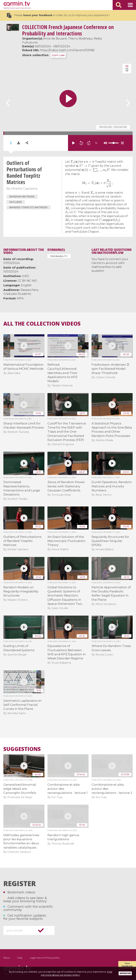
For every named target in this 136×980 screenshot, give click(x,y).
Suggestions (22, 749)
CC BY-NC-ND (27, 281)
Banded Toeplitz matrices (28, 207)
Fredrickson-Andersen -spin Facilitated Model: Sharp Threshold (111, 369)
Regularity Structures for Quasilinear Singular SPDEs (110, 541)
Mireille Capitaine (24, 188)
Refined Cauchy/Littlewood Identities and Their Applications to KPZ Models (63, 373)
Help (20, 958)
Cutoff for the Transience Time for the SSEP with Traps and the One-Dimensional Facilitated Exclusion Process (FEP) (67, 432)
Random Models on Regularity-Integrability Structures (21, 591)
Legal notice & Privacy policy (45, 958)
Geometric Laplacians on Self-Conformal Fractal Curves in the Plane (22, 705)
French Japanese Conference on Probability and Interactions (68, 30)
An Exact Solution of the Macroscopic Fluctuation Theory (66, 541)
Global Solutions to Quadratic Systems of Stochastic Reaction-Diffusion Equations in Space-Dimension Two (65, 596)
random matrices (22, 196)
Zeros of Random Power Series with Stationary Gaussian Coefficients (66, 486)
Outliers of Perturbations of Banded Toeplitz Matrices (22, 541)
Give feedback (127, 965)
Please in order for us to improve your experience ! (58, 15)
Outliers (16, 202)
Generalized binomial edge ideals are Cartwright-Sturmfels (20, 789)
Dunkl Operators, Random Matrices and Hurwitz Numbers (112, 486)
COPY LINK (58, 55)
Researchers (29, 290)
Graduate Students (17, 294)
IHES (26, 276)
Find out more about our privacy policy (76, 973)
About (7, 958)
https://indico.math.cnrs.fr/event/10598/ (67, 50)
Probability (59, 256)
